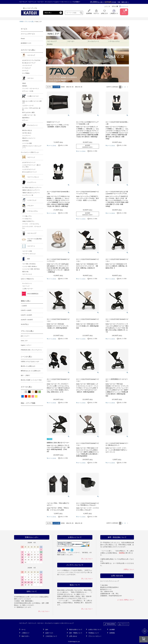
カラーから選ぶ (26, 387)
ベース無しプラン (27, 216)
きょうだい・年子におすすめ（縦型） (31, 109)
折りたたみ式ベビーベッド (29, 172)
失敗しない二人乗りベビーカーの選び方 (32, 102)
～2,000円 (24, 306)
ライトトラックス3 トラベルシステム (32, 227)
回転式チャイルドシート (29, 138)
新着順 (63, 87)
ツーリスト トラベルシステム (31, 224)
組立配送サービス (26, 43)
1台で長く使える (27, 133)
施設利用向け (26, 118)
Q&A (47, 630)
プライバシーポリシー (95, 636)
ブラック (29, 392)
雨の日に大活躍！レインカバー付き (31, 380)
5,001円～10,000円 (26, 315)
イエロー (36, 396)
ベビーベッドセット (33, 177)
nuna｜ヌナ (24, 341)
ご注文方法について (51, 636)
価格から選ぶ (26, 301)
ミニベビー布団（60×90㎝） (30, 266)
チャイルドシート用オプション (30, 152)
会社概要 (112, 630)
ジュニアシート (26, 136)
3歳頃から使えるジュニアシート (31, 190)
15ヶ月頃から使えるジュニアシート (32, 187)
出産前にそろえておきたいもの (30, 361)
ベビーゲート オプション (29, 254)
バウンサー (31, 206)
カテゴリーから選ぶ (28, 50)
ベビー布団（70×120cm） (29, 264)
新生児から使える (27, 130)
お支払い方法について (95, 630)
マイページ (124, 6)
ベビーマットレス (27, 274)
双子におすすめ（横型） (29, 112)
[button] (128, 87)
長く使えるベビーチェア (29, 63)
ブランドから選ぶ (29, 22)
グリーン (40, 392)
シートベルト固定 (27, 143)
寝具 (29, 259)
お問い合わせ (73, 636)
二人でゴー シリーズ (28, 106)
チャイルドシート (32, 125)
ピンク (33, 396)
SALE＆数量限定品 (33, 294)
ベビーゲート (31, 246)
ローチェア (25, 71)
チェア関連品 (26, 73)
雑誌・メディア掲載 (28, 403)
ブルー (23, 396)
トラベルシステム (32, 211)
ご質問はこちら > (128, 569)
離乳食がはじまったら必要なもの (31, 371)
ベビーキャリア (32, 233)
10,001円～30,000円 (27, 320)
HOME (21, 22)
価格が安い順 (70, 87)
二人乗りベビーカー (33, 96)
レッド (26, 396)
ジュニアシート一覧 (28, 195)
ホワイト (23, 392)
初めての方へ (25, 636)
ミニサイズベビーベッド (29, 169)
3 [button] (125, 87)
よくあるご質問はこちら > (126, 600)
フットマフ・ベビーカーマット (31, 89)
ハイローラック (32, 200)
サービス (24, 29)
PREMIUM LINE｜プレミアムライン (31, 350)
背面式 (24, 83)
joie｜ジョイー (25, 336)
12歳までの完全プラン (28, 221)
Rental (23, 39)
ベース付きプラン (27, 219)
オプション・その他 (28, 91)
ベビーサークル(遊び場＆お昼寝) (35, 240)
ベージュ (33, 392)
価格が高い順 (79, 87)
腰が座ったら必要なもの (28, 366)
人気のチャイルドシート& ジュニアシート (32, 147)
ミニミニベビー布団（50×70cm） (31, 269)
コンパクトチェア (27, 65)
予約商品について (94, 633)
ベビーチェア (31, 55)
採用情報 (112, 633)
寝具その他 (25, 272)
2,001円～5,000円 (26, 310)
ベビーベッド (31, 157)
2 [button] (123, 87)
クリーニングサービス (28, 34)
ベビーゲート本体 (27, 251)
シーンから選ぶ (26, 357)
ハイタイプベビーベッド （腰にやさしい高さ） (31, 166)
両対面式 (25, 86)
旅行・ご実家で (25, 375)
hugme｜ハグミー (26, 345)
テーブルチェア (26, 68)
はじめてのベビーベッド (29, 162)
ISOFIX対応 (25, 141)
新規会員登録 (110, 624)
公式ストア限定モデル (27, 279)
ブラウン (36, 392)
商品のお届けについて (76, 630)
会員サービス (49, 633)
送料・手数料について (76, 633)
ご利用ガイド (25, 633)
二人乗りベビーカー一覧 (29, 115)
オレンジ (29, 396)
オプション (25, 120)
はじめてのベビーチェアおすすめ (31, 60)
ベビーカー (31, 78)
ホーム (24, 630)
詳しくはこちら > (44, 611)
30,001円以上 (25, 324)
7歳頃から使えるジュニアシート (31, 193)
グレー (26, 392)
